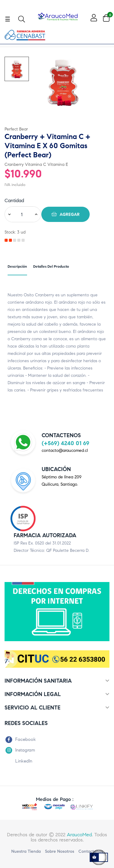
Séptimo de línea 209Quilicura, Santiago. (62, 481)
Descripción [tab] (17, 266)
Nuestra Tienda (26, 851)
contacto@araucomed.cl (65, 450)
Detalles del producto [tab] (51, 266)
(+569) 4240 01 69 (66, 443)
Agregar (66, 214)
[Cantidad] (22, 214)
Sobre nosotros (60, 851)
